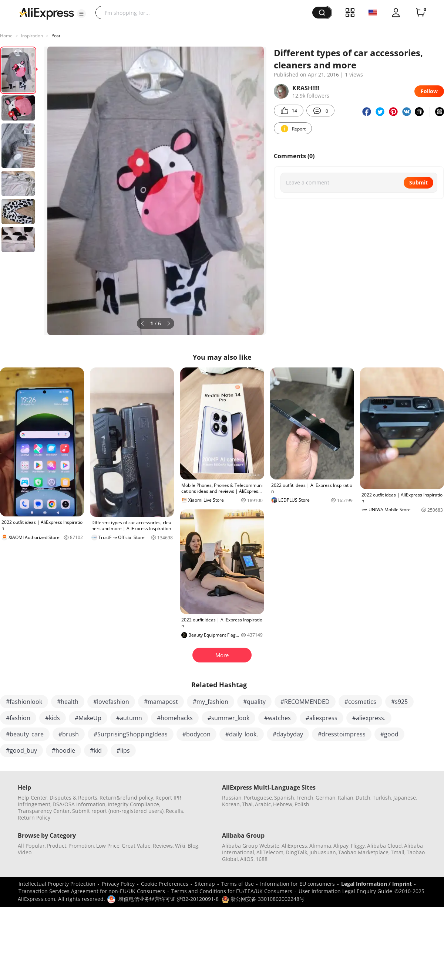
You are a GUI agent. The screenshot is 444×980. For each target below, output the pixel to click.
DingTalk (296, 852)
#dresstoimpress (342, 734)
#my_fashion (211, 702)
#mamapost (161, 702)
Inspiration (32, 36)
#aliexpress (322, 718)
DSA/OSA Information (79, 804)
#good (389, 734)
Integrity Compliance (133, 804)
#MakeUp (88, 718)
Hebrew (283, 804)
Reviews (163, 846)
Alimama (320, 846)
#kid (96, 750)
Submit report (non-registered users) (118, 811)
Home (6, 36)
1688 (262, 859)
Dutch (363, 798)
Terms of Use (238, 884)
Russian (232, 798)
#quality (254, 702)
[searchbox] (207, 13)
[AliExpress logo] (47, 13)
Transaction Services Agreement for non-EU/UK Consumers (92, 891)
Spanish (284, 798)
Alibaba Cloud (384, 846)
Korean (231, 804)
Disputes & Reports (73, 798)
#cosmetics (360, 702)
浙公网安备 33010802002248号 (263, 899)
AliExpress (294, 846)
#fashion (18, 718)
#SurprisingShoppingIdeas (131, 734)
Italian (346, 798)
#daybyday (288, 734)
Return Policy (34, 818)
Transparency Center (44, 811)
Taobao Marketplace (363, 852)
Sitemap (205, 884)
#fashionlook (24, 702)
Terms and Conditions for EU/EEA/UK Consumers (232, 891)
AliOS (247, 859)
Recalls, (175, 811)
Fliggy (358, 846)
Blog (193, 846)
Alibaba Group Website (251, 846)
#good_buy (21, 750)
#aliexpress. (369, 718)
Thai (247, 804)
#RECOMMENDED (305, 702)
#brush (69, 734)
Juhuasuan (323, 852)
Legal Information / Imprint (376, 884)
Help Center (33, 798)
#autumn (129, 718)
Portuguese (258, 798)
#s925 (399, 702)
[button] (81, 14)
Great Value (136, 846)
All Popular (31, 846)
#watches (277, 718)
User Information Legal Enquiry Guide (345, 891)
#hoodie (63, 750)
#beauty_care (25, 734)
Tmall (398, 852)
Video (25, 852)
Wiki (180, 846)
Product (57, 846)
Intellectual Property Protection (57, 884)
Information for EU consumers (297, 884)
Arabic (263, 804)
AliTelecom (270, 852)
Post (56, 36)
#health (68, 702)
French (305, 798)
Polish (302, 804)
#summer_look (228, 718)
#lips (123, 750)
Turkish (382, 798)
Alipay (341, 846)
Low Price (108, 846)
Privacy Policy (118, 884)
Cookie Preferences (165, 884)
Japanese (405, 798)
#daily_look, (242, 734)
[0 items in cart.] (420, 13)
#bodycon (196, 734)
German (326, 798)
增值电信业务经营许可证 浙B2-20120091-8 (169, 899)
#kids (53, 718)
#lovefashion (111, 702)
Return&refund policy (126, 798)
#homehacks (175, 718)
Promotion (81, 846)
